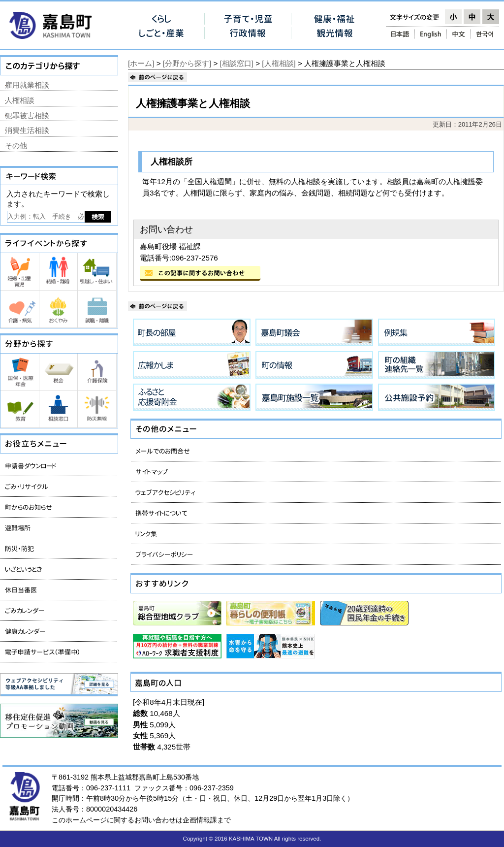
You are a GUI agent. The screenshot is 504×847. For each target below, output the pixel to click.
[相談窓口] (237, 63)
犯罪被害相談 (27, 115)
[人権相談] (279, 63)
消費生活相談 (27, 130)
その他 (16, 146)
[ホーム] (141, 63)
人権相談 (20, 100)
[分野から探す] (187, 63)
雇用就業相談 (27, 85)
